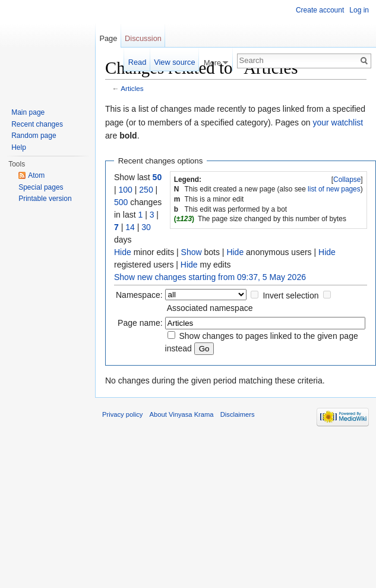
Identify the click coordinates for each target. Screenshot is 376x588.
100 (126, 190)
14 (130, 227)
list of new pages (334, 189)
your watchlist (338, 122)
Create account (320, 10)
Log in (359, 10)
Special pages (41, 187)
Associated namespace (210, 308)
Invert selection (290, 295)
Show (192, 252)
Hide (123, 252)
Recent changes (37, 124)
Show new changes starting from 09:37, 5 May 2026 (210, 277)
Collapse (347, 180)
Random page (34, 136)
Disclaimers (238, 414)
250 (146, 190)
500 (121, 202)
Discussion (143, 38)
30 (146, 227)
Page (108, 38)
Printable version (45, 199)
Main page (28, 112)
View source (174, 62)
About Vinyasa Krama (182, 414)
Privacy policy (122, 414)
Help (19, 147)
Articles (132, 88)
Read (138, 62)
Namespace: (139, 295)
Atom (36, 175)
